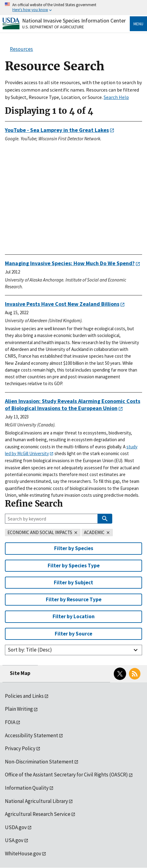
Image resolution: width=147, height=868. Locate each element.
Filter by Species (74, 548)
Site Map (20, 673)
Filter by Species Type (74, 566)
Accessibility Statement (32, 735)
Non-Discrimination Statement (39, 762)
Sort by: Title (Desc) (30, 650)
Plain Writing (19, 709)
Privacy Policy (20, 748)
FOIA (10, 722)
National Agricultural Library (36, 801)
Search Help (116, 97)
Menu (138, 24)
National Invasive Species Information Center (74, 21)
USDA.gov (16, 827)
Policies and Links (24, 696)
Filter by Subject (73, 582)
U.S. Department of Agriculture (53, 27)
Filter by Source (73, 634)
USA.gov (14, 840)
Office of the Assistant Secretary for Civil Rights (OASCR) (66, 775)
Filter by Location (74, 616)
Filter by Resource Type (74, 599)
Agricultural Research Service (38, 814)
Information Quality (27, 788)
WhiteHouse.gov (23, 854)
